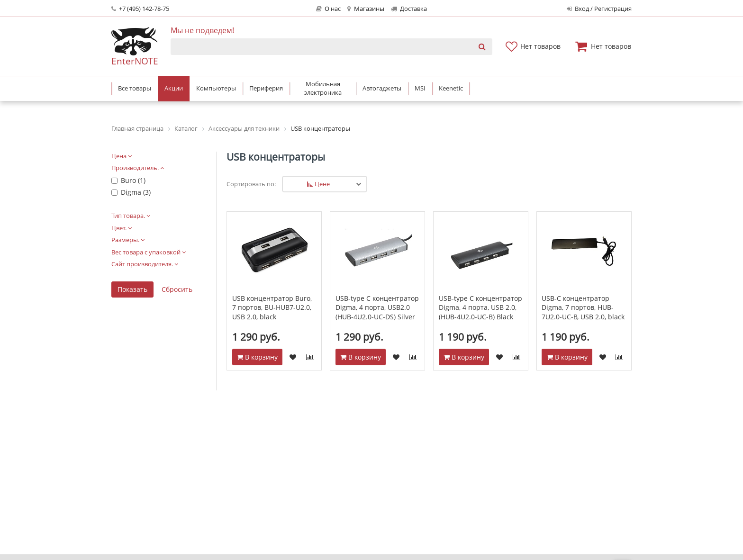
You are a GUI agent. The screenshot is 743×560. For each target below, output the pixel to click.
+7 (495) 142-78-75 (140, 9)
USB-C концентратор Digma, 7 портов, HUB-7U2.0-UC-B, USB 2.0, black (583, 307)
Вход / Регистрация (599, 9)
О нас (328, 9)
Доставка (409, 9)
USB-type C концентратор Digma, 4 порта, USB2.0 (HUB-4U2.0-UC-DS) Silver (377, 307)
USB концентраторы (276, 157)
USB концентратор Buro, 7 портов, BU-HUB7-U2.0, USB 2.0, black (272, 307)
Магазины (366, 9)
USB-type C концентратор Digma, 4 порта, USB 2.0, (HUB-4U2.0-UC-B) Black (480, 307)
